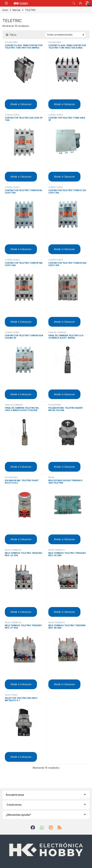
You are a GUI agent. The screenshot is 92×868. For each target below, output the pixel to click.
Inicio (5, 10)
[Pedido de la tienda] (65, 35)
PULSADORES (11, 42)
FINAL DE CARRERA (57, 332)
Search (74, 3)
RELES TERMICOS (13, 550)
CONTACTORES (12, 115)
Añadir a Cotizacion (21, 104)
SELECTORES (11, 695)
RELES (51, 477)
